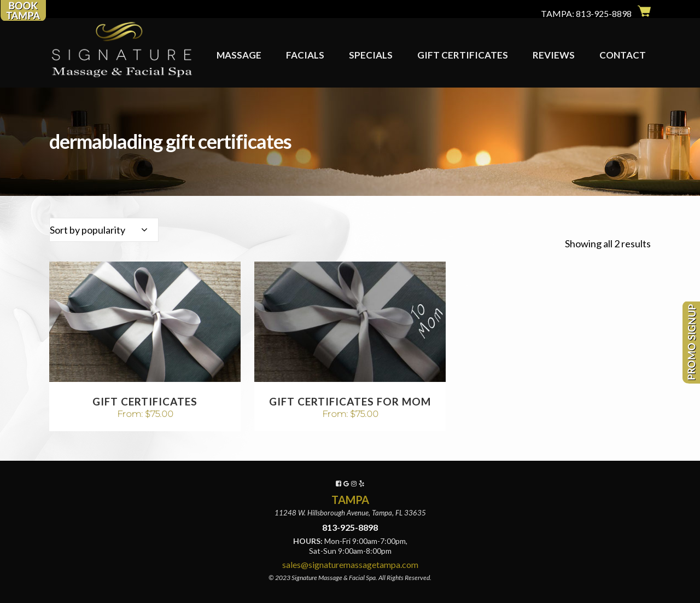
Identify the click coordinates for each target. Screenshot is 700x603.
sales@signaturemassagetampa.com (350, 564)
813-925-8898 (604, 13)
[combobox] (104, 230)
